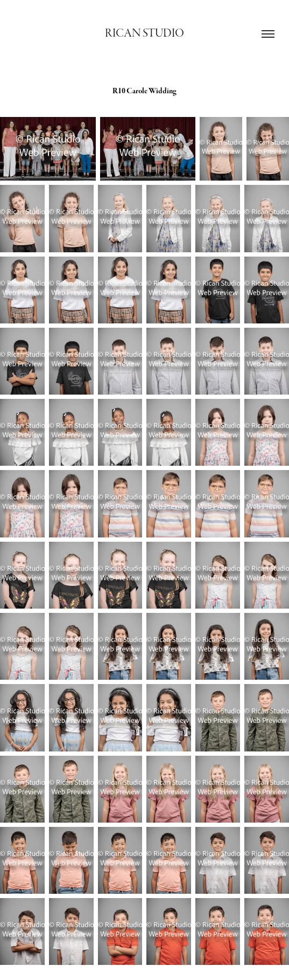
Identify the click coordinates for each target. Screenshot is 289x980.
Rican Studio (144, 33)
